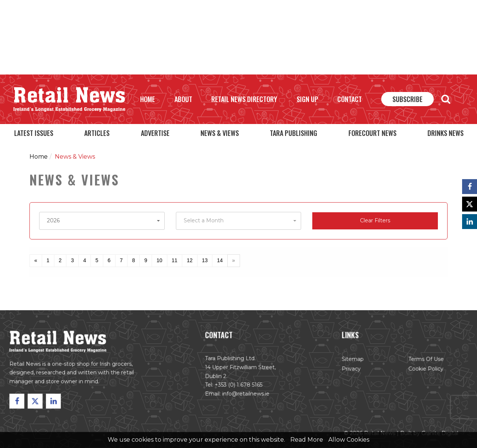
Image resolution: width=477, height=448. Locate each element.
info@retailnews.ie (246, 394)
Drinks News (446, 133)
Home (148, 99)
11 (175, 260)
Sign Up (307, 99)
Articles (97, 133)
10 (159, 260)
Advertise (155, 133)
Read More (307, 440)
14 (220, 260)
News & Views (220, 133)
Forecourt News (372, 133)
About (183, 99)
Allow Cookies (349, 440)
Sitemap (351, 360)
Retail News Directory (244, 99)
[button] (102, 221)
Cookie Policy (424, 370)
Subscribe (407, 99)
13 (205, 260)
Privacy (350, 370)
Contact (350, 99)
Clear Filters (375, 220)
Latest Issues (34, 133)
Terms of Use (424, 360)
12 (190, 260)
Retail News (69, 99)
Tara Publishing (293, 133)
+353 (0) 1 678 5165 (239, 385)
